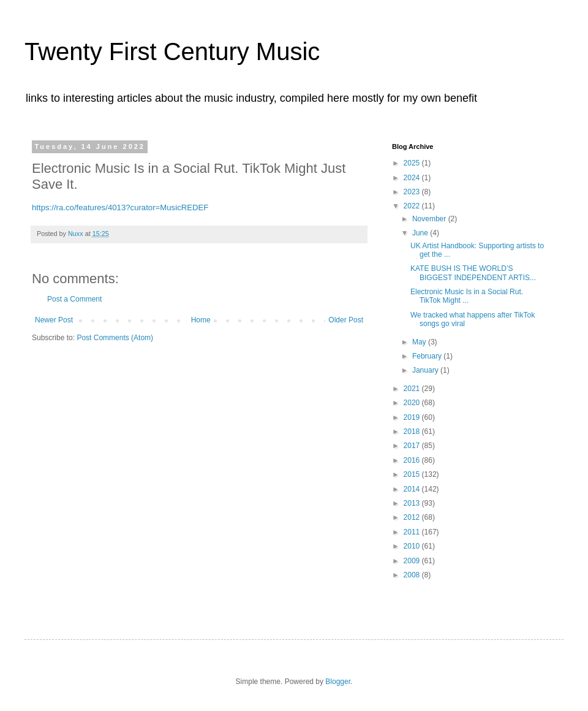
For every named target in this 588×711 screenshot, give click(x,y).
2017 (413, 446)
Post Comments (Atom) (115, 338)
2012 (413, 517)
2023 (413, 192)
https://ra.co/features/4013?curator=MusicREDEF (120, 207)
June (421, 233)
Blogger (338, 682)
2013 (413, 503)
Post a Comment (74, 299)
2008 (413, 575)
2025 (413, 163)
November (430, 219)
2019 (413, 417)
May (420, 342)
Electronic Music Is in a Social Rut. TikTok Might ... (467, 296)
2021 (413, 389)
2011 (413, 532)
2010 (413, 546)
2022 (413, 206)
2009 (413, 561)
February (428, 356)
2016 (413, 460)
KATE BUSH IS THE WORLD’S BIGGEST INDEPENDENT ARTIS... (473, 273)
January (426, 370)
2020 (413, 403)
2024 (413, 178)
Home (201, 320)
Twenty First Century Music (172, 51)
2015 (413, 474)
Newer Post (54, 320)
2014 (413, 489)
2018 (413, 432)
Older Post (346, 320)
